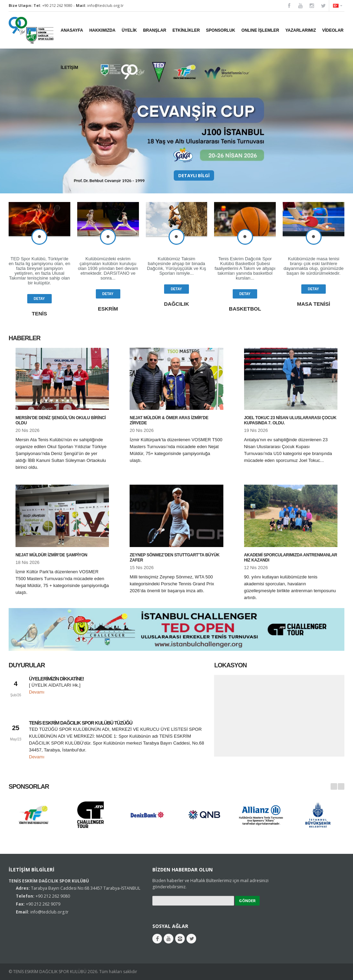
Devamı (37, 692)
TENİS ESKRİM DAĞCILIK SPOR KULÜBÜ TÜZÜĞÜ (81, 723)
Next (341, 786)
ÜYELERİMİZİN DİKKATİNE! (57, 679)
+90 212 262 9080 (57, 5)
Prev (334, 786)
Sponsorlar (29, 787)
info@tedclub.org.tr (105, 5)
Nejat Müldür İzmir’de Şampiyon (51, 555)
